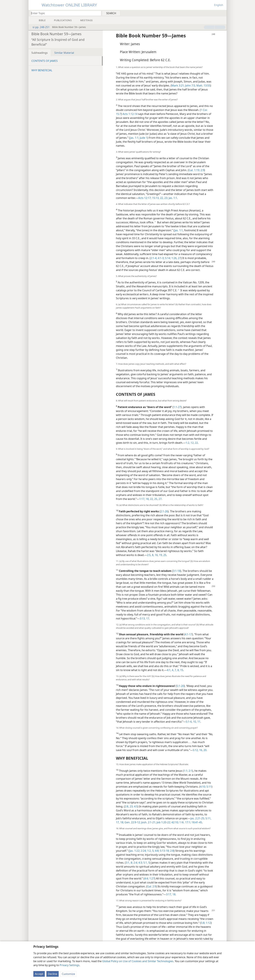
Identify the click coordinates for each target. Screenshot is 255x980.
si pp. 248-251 (39, 27)
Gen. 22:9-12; (132, 822)
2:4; (135, 863)
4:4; (146, 878)
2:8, (127, 806)
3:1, (128, 863)
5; (153, 851)
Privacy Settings (70, 965)
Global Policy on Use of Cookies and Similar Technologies (138, 961)
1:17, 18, (144, 499)
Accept (39, 974)
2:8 (172, 851)
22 (196, 443)
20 (205, 750)
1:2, (188, 443)
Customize (68, 974)
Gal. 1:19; (194, 170)
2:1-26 (164, 511)
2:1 (190, 771)
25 (164, 555)
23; (131, 806)
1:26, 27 (176, 258)
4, (173, 670)
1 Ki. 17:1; (185, 822)
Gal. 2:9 (152, 886)
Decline (53, 974)
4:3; (140, 863)
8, (153, 555)
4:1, (169, 670)
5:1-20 (180, 686)
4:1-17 (188, 634)
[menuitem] (223, 13)
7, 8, (177, 670)
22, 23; (164, 198)
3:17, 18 (171, 894)
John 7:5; (190, 85)
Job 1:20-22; (163, 822)
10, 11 (196, 722)
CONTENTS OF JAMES (45, 61)
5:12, (196, 750)
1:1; (186, 771)
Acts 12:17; (145, 198)
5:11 (209, 787)
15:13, (155, 198)
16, (156, 555)
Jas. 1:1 (173, 198)
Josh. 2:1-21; (148, 822)
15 (181, 670)
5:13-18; (164, 851)
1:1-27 (177, 407)
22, (151, 499)
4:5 (135, 806)
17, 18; (120, 822)
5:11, (208, 818)
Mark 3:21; (178, 85)
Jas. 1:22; (135, 851)
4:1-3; (161, 258)
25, (156, 499)
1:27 (152, 878)
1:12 (208, 923)
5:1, (145, 863)
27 (160, 499)
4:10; (203, 787)
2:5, (149, 555)
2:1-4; (154, 258)
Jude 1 (143, 138)
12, (192, 443)
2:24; (143, 851)
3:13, (143, 618)
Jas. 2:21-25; (198, 818)
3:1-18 (177, 571)
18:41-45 (196, 822)
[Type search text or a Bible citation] (64, 13)
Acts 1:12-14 (130, 114)
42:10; (175, 822)
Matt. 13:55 (203, 85)
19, (161, 555)
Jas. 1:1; (135, 138)
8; (131, 863)
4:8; (157, 851)
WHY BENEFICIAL (42, 70)
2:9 (202, 170)
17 (147, 618)
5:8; (203, 923)
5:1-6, (189, 722)
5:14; (168, 258)
